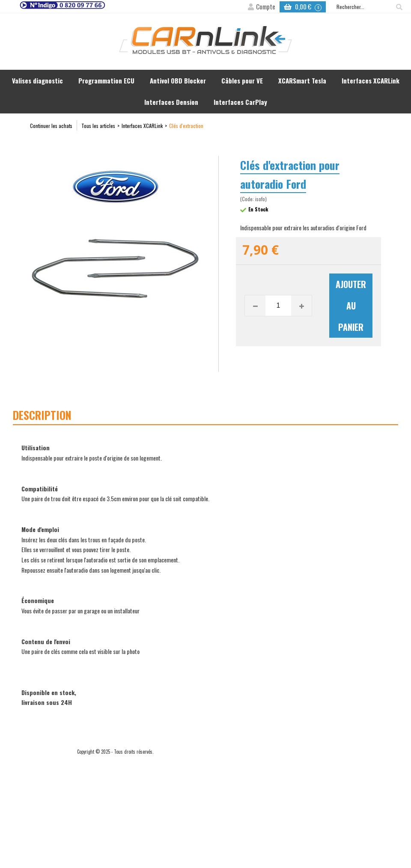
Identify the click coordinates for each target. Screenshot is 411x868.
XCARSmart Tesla (302, 80)
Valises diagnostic (37, 80)
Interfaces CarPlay (240, 102)
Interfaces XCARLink (371, 80)
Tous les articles (98, 126)
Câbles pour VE (242, 80)
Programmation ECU (106, 80)
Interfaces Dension (171, 102)
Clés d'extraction (186, 126)
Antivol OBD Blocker (178, 80)
